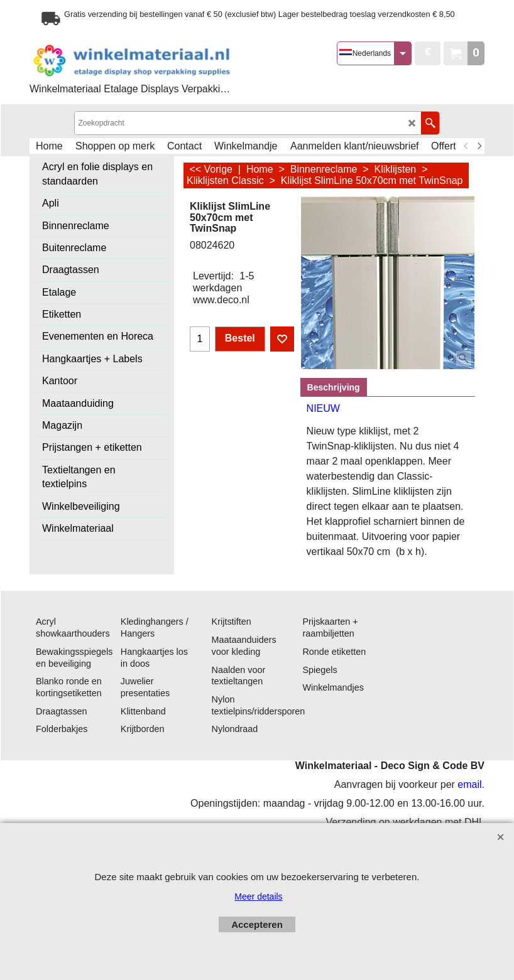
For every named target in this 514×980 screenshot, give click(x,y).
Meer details (258, 897)
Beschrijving (334, 387)
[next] (479, 146)
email (469, 785)
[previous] (466, 146)
